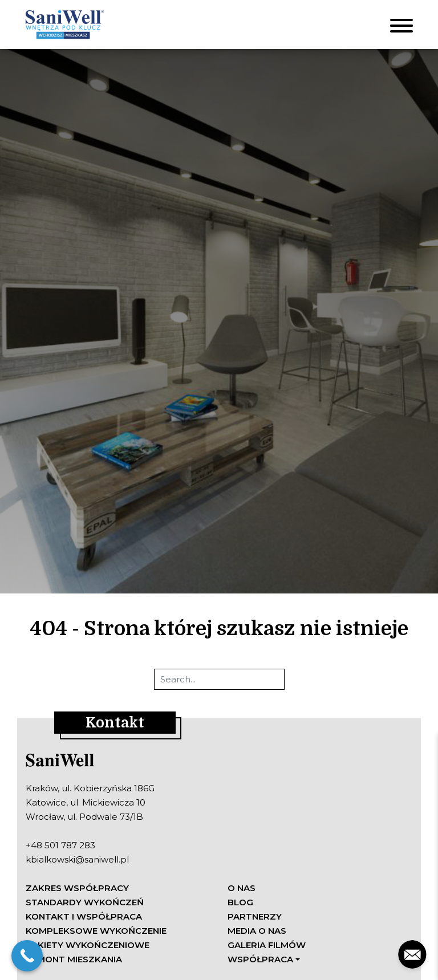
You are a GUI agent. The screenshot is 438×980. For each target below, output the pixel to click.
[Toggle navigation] (401, 25)
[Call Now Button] (27, 956)
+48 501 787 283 (60, 845)
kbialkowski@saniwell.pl (77, 859)
